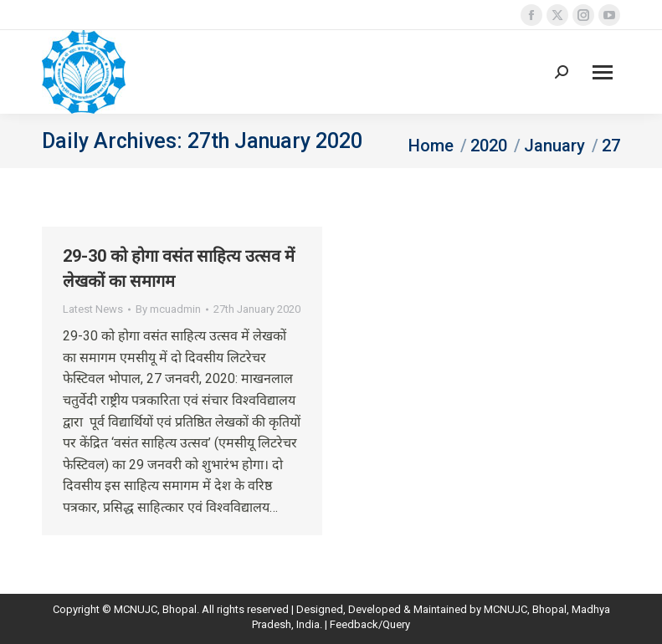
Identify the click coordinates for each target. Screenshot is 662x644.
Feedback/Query (370, 624)
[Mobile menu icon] (603, 72)
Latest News (93, 309)
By (168, 309)
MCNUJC (505, 609)
